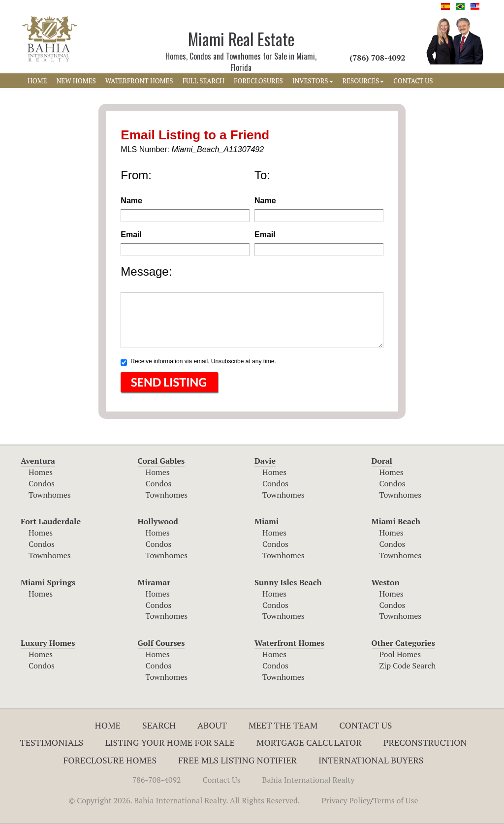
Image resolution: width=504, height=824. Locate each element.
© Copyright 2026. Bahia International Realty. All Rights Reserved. (184, 800)
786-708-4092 (157, 780)
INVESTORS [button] (313, 81)
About (212, 725)
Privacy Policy (346, 800)
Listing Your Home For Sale (170, 742)
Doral (382, 461)
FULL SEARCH (204, 81)
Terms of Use (396, 800)
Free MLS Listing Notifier (237, 760)
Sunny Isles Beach (288, 582)
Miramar (154, 582)
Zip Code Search (408, 666)
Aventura (38, 461)
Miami (267, 521)
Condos (42, 483)
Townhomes (50, 495)
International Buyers (371, 760)
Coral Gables (161, 461)
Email (131, 235)
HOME (37, 81)
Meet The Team (283, 725)
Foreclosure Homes (110, 760)
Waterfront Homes (289, 643)
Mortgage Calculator (309, 742)
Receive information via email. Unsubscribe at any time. (198, 362)
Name (131, 201)
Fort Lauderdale (51, 521)
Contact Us (365, 725)
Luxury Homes (48, 643)
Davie (265, 461)
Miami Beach (396, 521)
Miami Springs (48, 582)
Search (159, 725)
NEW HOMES (76, 81)
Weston (386, 582)
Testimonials (52, 742)
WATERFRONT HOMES (139, 81)
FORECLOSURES (258, 81)
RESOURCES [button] (363, 81)
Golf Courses (161, 643)
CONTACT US (413, 81)
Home (108, 725)
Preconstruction (425, 742)
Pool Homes (400, 654)
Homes (41, 472)
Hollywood (158, 521)
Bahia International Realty (309, 780)
